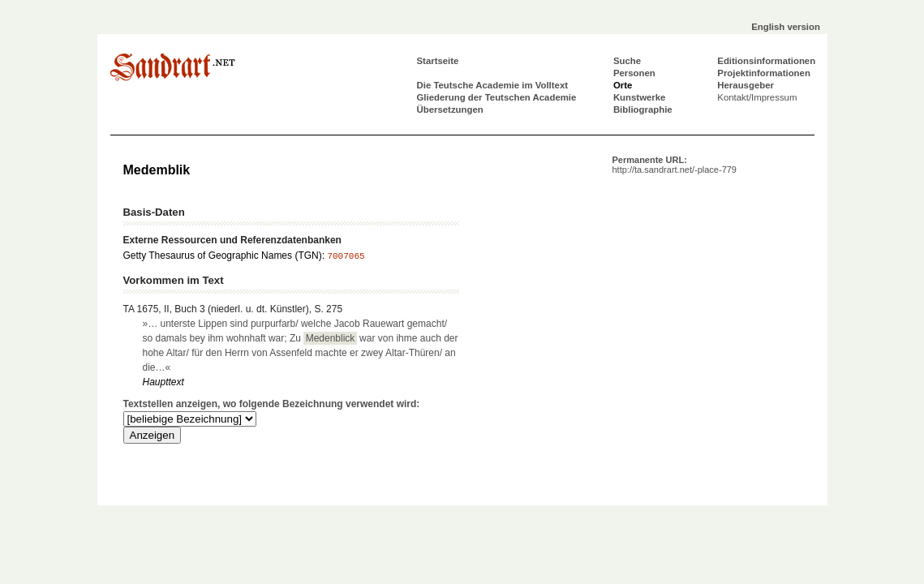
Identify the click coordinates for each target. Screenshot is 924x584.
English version (786, 27)
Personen (634, 73)
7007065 (346, 256)
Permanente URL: (675, 165)
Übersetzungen (450, 109)
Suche (627, 61)
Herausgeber (746, 85)
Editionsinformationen (766, 61)
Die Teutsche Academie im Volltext (493, 85)
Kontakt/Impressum (757, 97)
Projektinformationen (764, 73)
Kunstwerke (640, 97)
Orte (623, 85)
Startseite (438, 61)
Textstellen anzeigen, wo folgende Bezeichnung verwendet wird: (272, 404)
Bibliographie (643, 109)
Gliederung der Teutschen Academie (497, 97)
